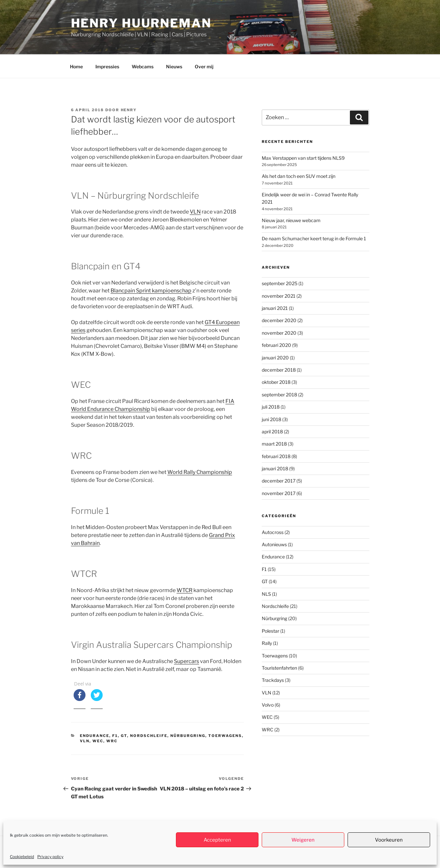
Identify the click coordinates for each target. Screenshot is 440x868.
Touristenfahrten (279, 668)
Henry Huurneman (141, 23)
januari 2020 (275, 358)
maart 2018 (274, 444)
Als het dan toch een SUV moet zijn (299, 176)
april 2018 (272, 432)
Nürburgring (188, 736)
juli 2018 (271, 407)
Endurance (95, 736)
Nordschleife (149, 736)
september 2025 (280, 283)
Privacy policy (50, 857)
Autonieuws (274, 544)
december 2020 (279, 320)
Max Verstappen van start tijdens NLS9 (303, 158)
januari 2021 (275, 308)
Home (76, 67)
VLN (195, 212)
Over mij (204, 67)
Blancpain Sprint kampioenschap (151, 291)
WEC (98, 741)
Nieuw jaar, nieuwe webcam (291, 220)
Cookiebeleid (22, 857)
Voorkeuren (389, 840)
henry (129, 110)
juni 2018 (271, 419)
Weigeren (303, 840)
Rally (267, 643)
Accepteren (217, 840)
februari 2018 (276, 456)
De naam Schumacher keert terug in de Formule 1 (314, 238)
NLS (266, 594)
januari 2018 (275, 468)
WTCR (185, 590)
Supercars (186, 661)
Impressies (107, 67)
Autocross (273, 532)
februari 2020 (276, 345)
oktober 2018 (276, 382)
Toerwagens (225, 736)
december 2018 (279, 370)
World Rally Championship (200, 472)
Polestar (271, 631)
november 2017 (279, 493)
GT (124, 736)
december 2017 (279, 481)
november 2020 (279, 333)
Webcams (143, 67)
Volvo (268, 705)
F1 (115, 736)
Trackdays (273, 680)
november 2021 (279, 296)
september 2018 (279, 395)
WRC (112, 741)
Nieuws (174, 67)
